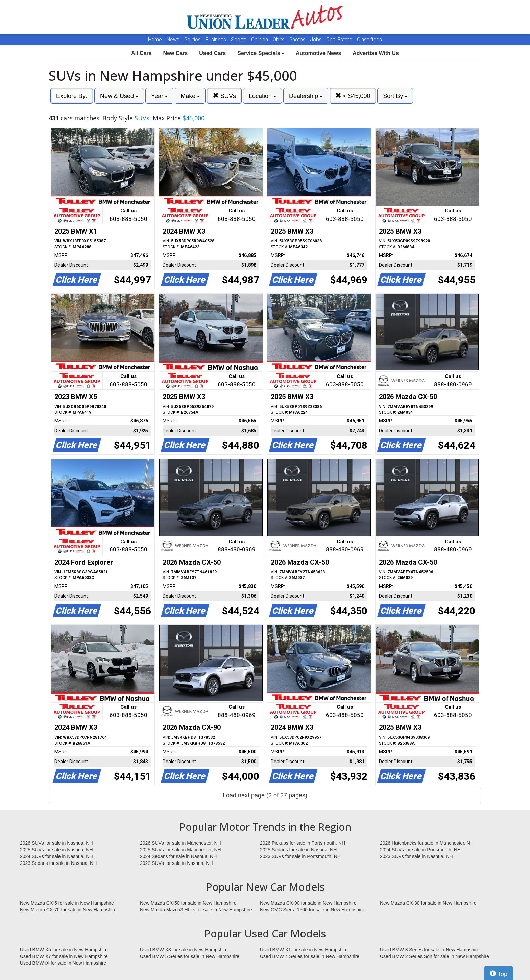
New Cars (175, 53)
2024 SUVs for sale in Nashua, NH (56, 856)
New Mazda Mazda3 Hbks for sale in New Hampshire (196, 910)
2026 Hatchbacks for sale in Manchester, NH (427, 843)
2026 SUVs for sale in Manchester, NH (180, 843)
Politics (192, 40)
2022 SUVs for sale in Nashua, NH (176, 863)
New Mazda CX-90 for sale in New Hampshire (308, 903)
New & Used (119, 96)
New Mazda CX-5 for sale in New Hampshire (67, 903)
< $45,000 (353, 96)
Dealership (306, 96)
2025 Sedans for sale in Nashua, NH (298, 850)
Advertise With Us (376, 53)
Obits (279, 40)
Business (216, 40)
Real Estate (340, 40)
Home (155, 40)
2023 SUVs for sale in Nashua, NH (416, 856)
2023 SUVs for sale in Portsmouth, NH (300, 856)
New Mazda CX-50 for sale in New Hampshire (188, 903)
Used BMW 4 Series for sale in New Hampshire (310, 956)
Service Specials (261, 53)
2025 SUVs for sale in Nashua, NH (56, 850)
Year (159, 96)
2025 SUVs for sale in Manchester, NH (180, 850)
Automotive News (318, 53)
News (173, 40)
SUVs (224, 96)
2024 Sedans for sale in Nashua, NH (178, 856)
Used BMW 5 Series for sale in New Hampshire (190, 956)
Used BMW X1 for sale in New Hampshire (304, 950)
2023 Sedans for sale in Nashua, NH (58, 863)
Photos (298, 40)
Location (262, 96)
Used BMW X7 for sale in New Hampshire (64, 956)
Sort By (395, 96)
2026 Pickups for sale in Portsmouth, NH (303, 843)
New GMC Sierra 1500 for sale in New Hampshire (312, 910)
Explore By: (72, 96)
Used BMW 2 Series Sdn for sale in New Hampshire (435, 956)
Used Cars (212, 53)
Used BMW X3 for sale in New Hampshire (184, 950)
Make (190, 96)
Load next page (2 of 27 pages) (265, 795)
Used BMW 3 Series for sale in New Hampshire (430, 950)
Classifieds (369, 40)
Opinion (260, 40)
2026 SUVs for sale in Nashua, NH (56, 843)
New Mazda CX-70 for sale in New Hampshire (68, 910)
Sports (239, 40)
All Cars (141, 53)
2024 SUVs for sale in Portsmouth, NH (420, 850)
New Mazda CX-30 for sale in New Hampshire (428, 903)
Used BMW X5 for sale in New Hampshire (64, 950)
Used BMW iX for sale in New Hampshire (63, 963)
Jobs (317, 40)
